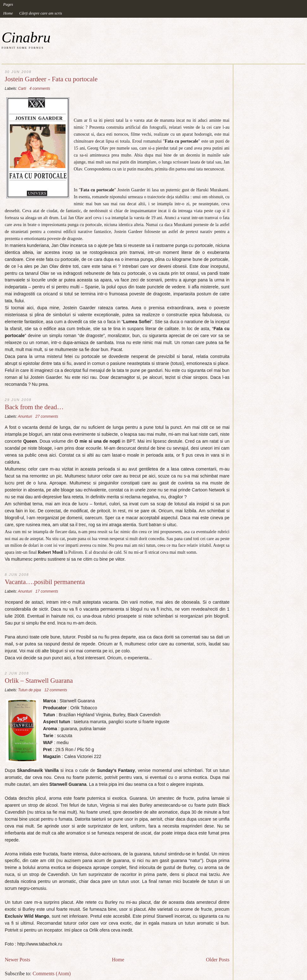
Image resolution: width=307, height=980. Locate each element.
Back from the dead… (34, 407)
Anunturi (25, 416)
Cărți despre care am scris (41, 13)
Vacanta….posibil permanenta (45, 582)
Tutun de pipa (30, 690)
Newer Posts (17, 960)
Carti (22, 89)
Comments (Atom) (52, 974)
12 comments (56, 690)
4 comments (40, 89)
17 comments (47, 591)
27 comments (47, 416)
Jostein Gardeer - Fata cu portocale (51, 79)
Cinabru (26, 37)
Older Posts (218, 960)
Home (8, 13)
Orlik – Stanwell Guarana (39, 681)
